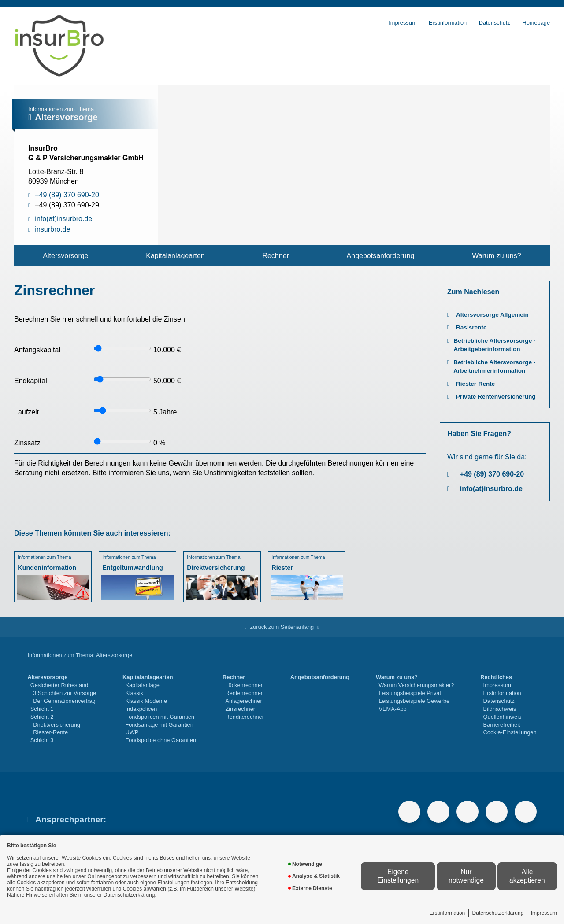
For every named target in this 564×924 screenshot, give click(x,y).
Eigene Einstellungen (398, 876)
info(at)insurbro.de (491, 489)
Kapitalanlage (142, 685)
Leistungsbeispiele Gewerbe (414, 701)
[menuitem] (66, 256)
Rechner (275, 256)
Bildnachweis (500, 709)
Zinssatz (27, 443)
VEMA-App (392, 709)
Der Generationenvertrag (64, 701)
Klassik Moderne (146, 701)
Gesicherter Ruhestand (59, 685)
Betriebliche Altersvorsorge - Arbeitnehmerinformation (494, 366)
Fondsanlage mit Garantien (159, 725)
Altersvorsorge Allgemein (492, 315)
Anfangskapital (37, 350)
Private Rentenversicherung (496, 397)
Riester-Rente (475, 384)
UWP (132, 732)
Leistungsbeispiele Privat (410, 693)
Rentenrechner (244, 693)
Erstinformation (447, 913)
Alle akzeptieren (527, 876)
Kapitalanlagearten (175, 256)
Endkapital (31, 381)
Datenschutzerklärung (498, 913)
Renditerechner (245, 717)
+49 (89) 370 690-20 (492, 474)
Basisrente (471, 327)
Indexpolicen (141, 709)
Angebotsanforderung (381, 256)
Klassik (134, 693)
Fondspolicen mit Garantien (160, 717)
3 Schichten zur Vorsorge (65, 693)
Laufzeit (26, 412)
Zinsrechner (240, 709)
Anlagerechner (243, 701)
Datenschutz (495, 23)
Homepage (536, 23)
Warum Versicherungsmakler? (416, 685)
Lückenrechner (244, 685)
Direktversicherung (57, 725)
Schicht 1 (42, 709)
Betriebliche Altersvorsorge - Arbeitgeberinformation (494, 345)
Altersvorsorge (65, 256)
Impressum (544, 913)
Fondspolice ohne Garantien (161, 740)
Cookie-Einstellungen (510, 732)
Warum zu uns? (496, 256)
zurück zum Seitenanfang (282, 627)
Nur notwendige (466, 876)
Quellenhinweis (503, 717)
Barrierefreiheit (502, 725)
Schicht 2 (42, 717)
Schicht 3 (42, 740)
